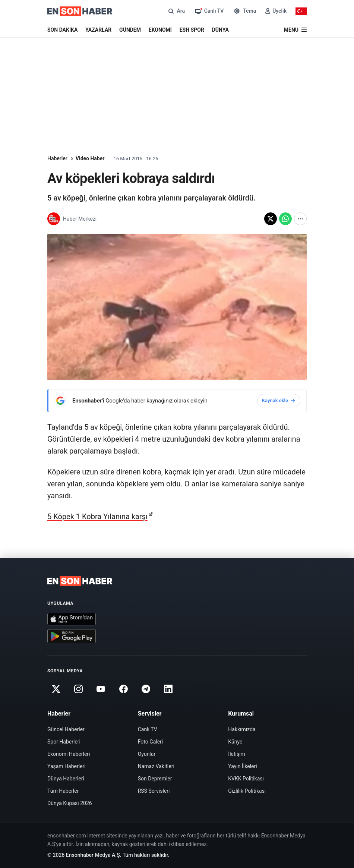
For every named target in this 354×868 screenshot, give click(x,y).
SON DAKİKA (62, 30)
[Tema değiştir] (244, 11)
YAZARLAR (98, 30)
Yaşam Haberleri (67, 766)
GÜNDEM (130, 30)
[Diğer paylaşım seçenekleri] (300, 219)
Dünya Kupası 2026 (70, 803)
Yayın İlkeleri (242, 766)
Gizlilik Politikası (247, 791)
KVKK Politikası (246, 779)
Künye (235, 742)
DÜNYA (220, 30)
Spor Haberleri (64, 742)
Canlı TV (148, 729)
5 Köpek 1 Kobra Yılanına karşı (97, 517)
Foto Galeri (151, 742)
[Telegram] (146, 689)
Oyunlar (147, 754)
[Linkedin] (168, 689)
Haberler (57, 158)
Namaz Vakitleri (156, 766)
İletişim (237, 754)
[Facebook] (123, 689)
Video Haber (90, 158)
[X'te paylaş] (271, 219)
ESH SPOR (192, 30)
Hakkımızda (242, 729)
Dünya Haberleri (66, 779)
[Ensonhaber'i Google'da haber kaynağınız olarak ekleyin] (177, 401)
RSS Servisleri (154, 791)
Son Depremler (155, 779)
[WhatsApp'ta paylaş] (285, 219)
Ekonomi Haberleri (69, 754)
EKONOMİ (160, 30)
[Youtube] (101, 689)
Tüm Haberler (63, 791)
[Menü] (295, 30)
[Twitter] (56, 689)
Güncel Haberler (66, 729)
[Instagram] (78, 689)
